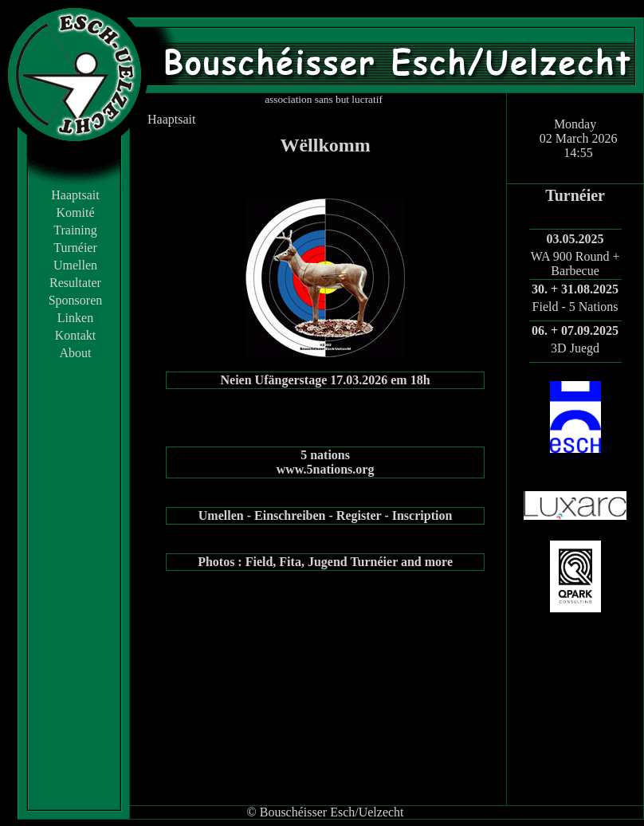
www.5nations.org (326, 469)
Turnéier (75, 248)
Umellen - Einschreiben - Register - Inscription (326, 515)
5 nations (325, 455)
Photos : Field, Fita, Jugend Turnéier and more (325, 562)
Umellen (75, 265)
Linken (75, 318)
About (76, 353)
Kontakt (76, 335)
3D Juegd (575, 348)
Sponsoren (76, 300)
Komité (76, 212)
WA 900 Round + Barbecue (575, 264)
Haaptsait (75, 195)
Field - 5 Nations (575, 307)
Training (75, 230)
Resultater (75, 283)
